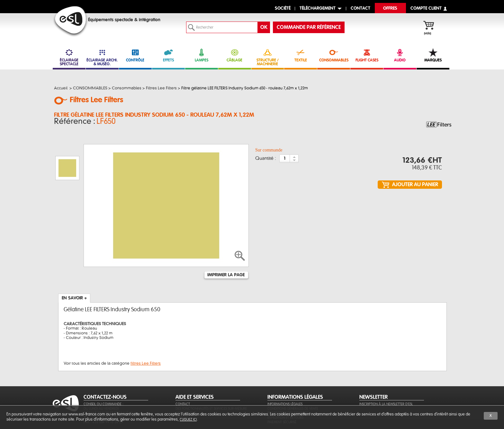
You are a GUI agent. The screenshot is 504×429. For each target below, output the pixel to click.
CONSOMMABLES (334, 55)
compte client (426, 9)
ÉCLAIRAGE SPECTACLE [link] (69, 57)
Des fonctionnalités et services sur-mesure (211, 377)
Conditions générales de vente (293, 377)
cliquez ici (188, 420)
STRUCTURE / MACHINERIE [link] (268, 57)
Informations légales (285, 373)
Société (283, 9)
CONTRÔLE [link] (135, 55)
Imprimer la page (226, 244)
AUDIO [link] (400, 55)
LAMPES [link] (202, 55)
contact (360, 9)
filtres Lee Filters (146, 332)
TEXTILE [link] (301, 55)
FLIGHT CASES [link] (367, 55)
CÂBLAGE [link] (235, 55)
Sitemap (182, 386)
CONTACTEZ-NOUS (105, 366)
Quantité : (266, 160)
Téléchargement (318, 9)
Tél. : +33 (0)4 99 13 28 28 (103, 386)
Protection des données (288, 382)
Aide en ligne (186, 382)
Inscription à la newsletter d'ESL (386, 373)
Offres (390, 9)
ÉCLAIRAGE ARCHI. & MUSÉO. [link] (102, 57)
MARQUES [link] (433, 55)
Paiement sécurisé (282, 391)
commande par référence (309, 27)
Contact (183, 373)
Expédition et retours (285, 386)
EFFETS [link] (168, 55)
